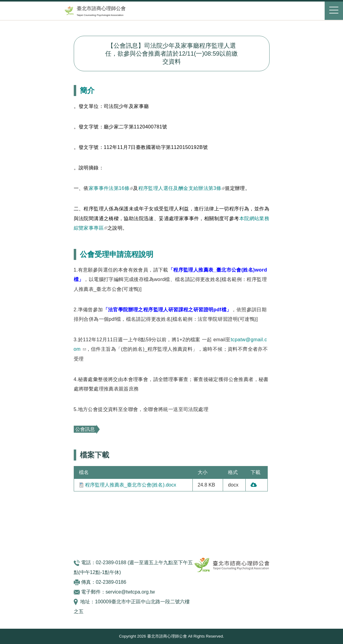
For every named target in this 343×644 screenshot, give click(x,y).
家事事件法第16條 (111, 188)
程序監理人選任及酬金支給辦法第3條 (182, 188)
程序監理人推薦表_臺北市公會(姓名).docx (131, 485)
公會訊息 (85, 429)
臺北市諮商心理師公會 (101, 8)
